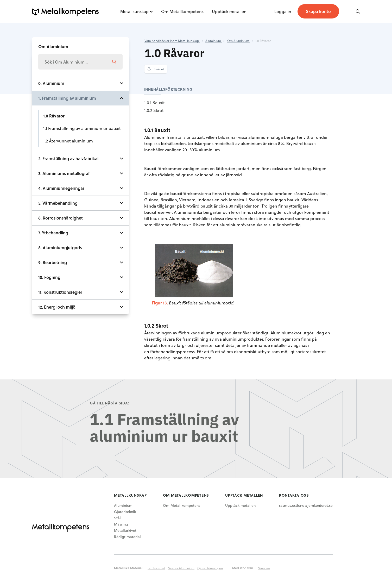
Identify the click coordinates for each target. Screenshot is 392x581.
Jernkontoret (156, 568)
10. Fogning (49, 277)
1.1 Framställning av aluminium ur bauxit (82, 128)
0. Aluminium (51, 83)
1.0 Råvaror (54, 116)
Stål (117, 518)
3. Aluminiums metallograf (64, 173)
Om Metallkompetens (182, 11)
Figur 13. (160, 303)
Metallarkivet (125, 530)
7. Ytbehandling (53, 233)
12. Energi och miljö (57, 307)
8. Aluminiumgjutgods (60, 248)
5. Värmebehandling (58, 203)
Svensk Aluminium (181, 568)
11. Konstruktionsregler (60, 292)
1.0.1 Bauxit (154, 102)
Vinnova (264, 568)
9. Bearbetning (53, 262)
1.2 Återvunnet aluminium (68, 141)
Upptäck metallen (229, 11)
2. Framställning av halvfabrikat (69, 158)
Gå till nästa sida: (109, 403)
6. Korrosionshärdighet (61, 218)
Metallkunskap (134, 11)
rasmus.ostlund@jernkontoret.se (306, 505)
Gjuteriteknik (125, 512)
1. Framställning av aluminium (67, 98)
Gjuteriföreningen (210, 568)
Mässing (121, 524)
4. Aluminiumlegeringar (61, 188)
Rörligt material (127, 537)
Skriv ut (156, 69)
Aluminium (123, 505)
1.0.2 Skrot (154, 110)
